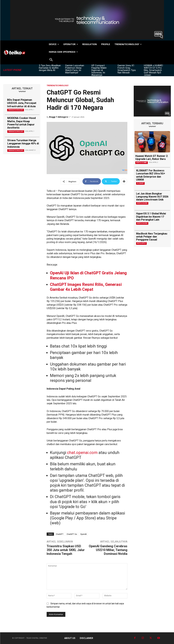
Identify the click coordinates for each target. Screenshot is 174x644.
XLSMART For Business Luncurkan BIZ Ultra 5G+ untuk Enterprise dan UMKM (151, 175)
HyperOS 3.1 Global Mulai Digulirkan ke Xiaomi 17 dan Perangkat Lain (151, 217)
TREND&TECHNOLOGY (16, 110)
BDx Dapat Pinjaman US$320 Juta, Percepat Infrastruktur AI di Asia (22, 103)
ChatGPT (60, 534)
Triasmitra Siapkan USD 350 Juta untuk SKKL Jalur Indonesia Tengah (66, 550)
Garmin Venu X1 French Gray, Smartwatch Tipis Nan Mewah (127, 69)
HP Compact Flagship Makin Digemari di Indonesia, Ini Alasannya (99, 70)
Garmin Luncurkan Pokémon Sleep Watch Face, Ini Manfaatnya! (75, 69)
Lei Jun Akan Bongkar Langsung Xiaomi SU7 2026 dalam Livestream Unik (152, 197)
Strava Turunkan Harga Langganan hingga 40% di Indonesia (23, 143)
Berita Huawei (142, 163)
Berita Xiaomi (142, 203)
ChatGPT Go (72, 534)
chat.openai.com (82, 453)
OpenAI (83, 534)
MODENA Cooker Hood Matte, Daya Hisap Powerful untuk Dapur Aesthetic (21, 123)
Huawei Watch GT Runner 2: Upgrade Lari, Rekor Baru (152, 157)
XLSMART (140, 183)
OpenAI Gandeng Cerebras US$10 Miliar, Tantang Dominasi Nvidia (108, 550)
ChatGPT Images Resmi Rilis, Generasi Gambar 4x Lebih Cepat (86, 287)
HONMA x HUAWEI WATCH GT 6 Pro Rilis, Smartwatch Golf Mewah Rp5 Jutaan (153, 70)
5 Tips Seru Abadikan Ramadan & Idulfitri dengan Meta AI (50, 68)
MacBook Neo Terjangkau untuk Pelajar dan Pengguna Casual (152, 237)
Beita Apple (141, 243)
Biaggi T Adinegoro (59, 117)
